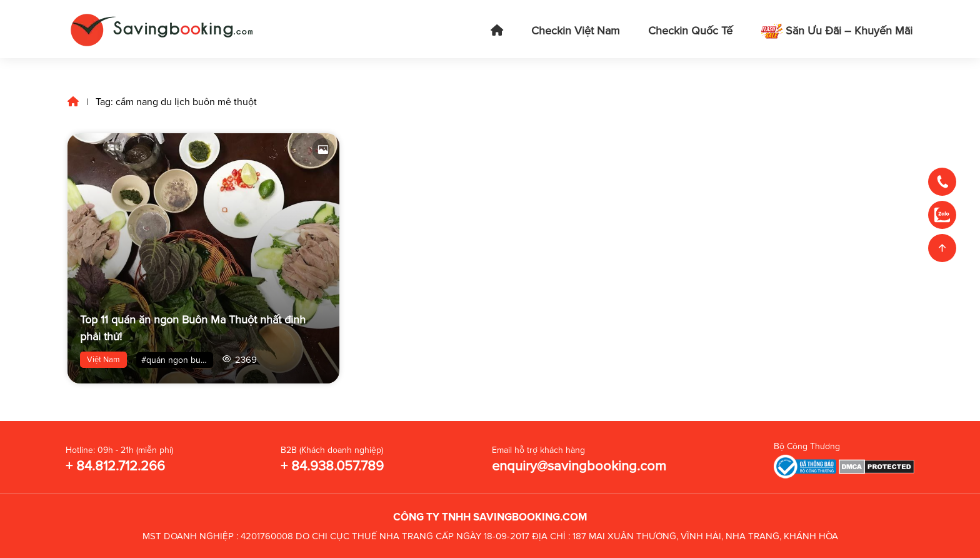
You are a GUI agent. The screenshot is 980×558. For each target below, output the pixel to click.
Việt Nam (103, 360)
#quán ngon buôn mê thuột (177, 360)
